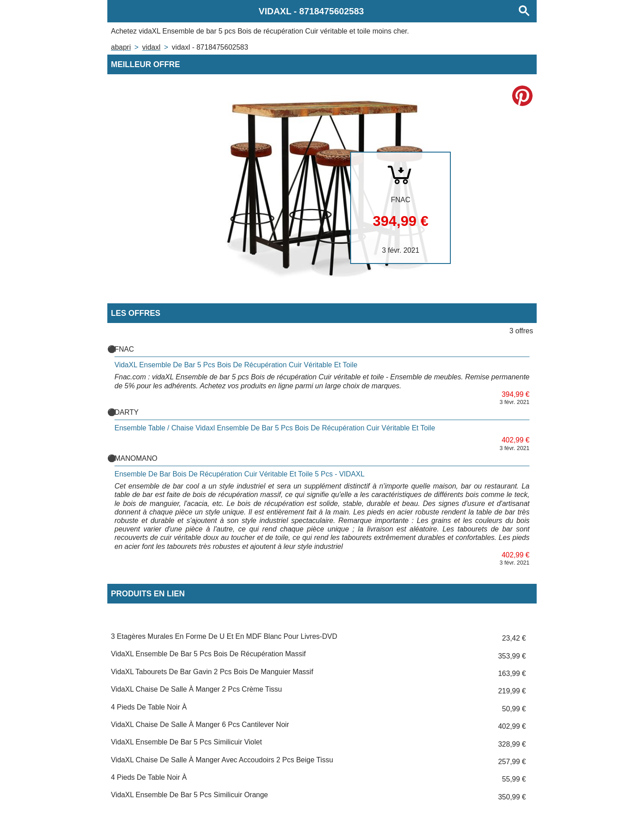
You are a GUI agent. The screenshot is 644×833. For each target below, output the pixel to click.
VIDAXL (151, 47)
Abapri (121, 47)
